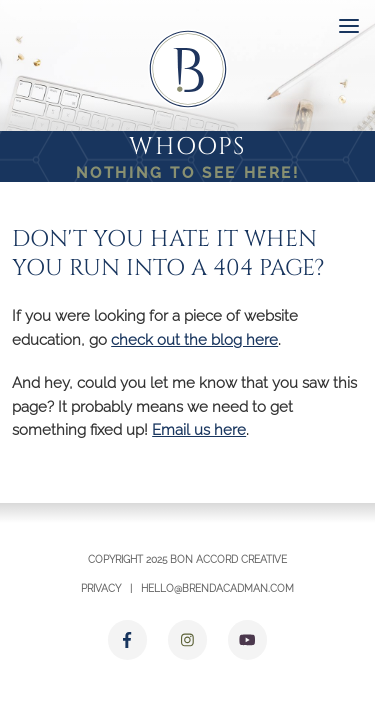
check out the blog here (194, 339)
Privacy (101, 588)
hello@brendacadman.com (217, 588)
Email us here (199, 429)
